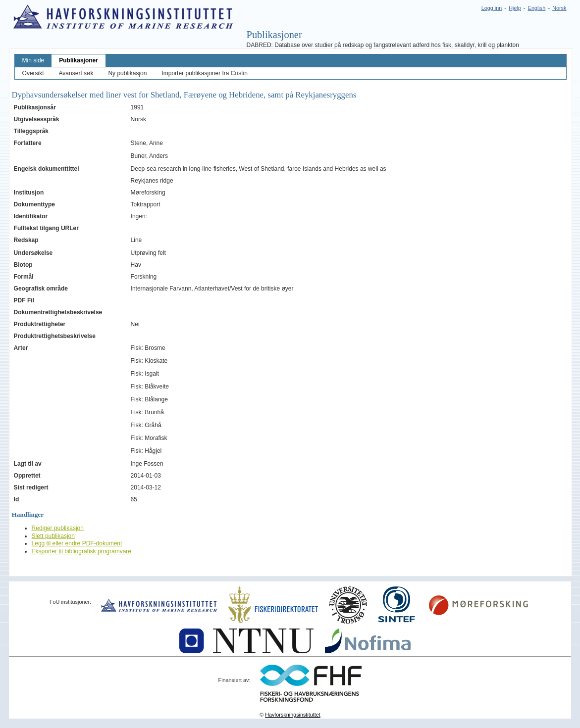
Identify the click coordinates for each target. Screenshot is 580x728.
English (537, 8)
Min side (33, 60)
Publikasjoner (79, 60)
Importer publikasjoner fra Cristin (204, 73)
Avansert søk (76, 73)
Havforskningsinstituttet (293, 715)
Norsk (559, 8)
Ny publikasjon (127, 73)
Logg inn (492, 8)
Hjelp (515, 8)
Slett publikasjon (53, 536)
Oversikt (33, 73)
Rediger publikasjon (58, 528)
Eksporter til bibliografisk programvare (81, 551)
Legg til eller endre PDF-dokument (77, 543)
